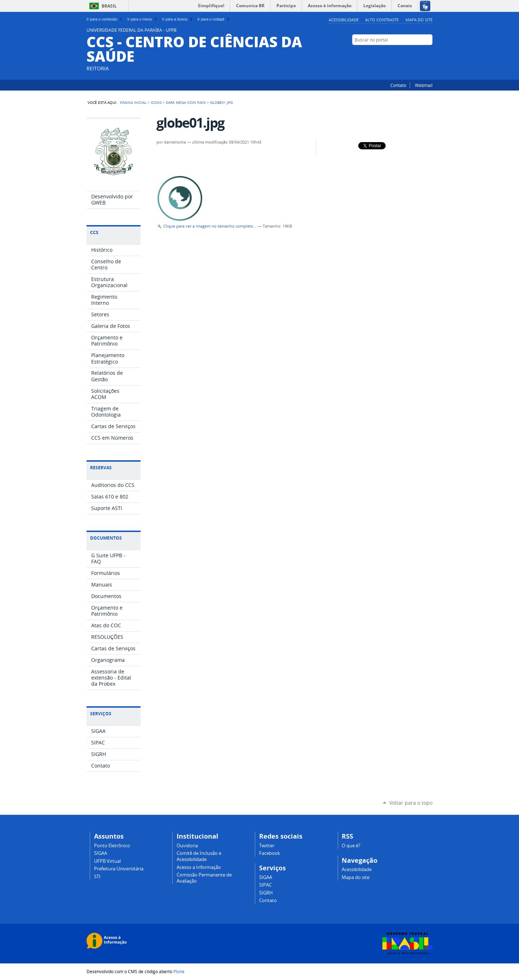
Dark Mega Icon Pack (186, 102)
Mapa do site (419, 20)
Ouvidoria (187, 846)
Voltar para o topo (411, 803)
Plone (179, 971)
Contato (398, 85)
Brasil (109, 6)
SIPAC (265, 885)
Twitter (420, 54)
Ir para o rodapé (214, 19)
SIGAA (101, 853)
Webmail (424, 85)
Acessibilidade (344, 20)
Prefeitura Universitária (119, 869)
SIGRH (266, 893)
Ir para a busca (178, 19)
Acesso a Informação (199, 867)
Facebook (429, 54)
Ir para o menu (143, 19)
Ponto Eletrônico (112, 846)
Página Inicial (133, 102)
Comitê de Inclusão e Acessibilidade (199, 856)
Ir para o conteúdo (105, 19)
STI (97, 877)
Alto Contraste (382, 20)
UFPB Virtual (107, 861)
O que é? (351, 846)
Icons (156, 102)
